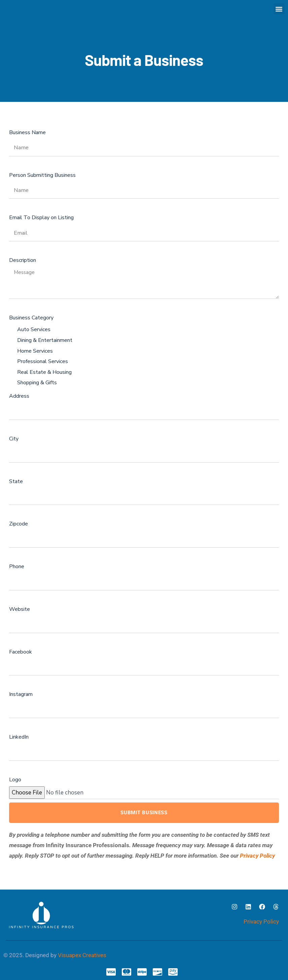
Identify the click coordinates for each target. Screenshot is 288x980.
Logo (15, 780)
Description (23, 260)
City (14, 439)
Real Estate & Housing (44, 372)
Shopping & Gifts (37, 383)
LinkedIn (19, 737)
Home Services (35, 351)
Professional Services (43, 361)
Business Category (31, 318)
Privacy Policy (257, 856)
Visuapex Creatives (82, 955)
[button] (279, 9)
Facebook (21, 652)
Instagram (21, 694)
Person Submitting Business (42, 175)
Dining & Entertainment (45, 340)
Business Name (27, 132)
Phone (17, 566)
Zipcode (19, 524)
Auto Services (34, 329)
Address (19, 396)
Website (20, 609)
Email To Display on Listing (41, 218)
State (16, 481)
